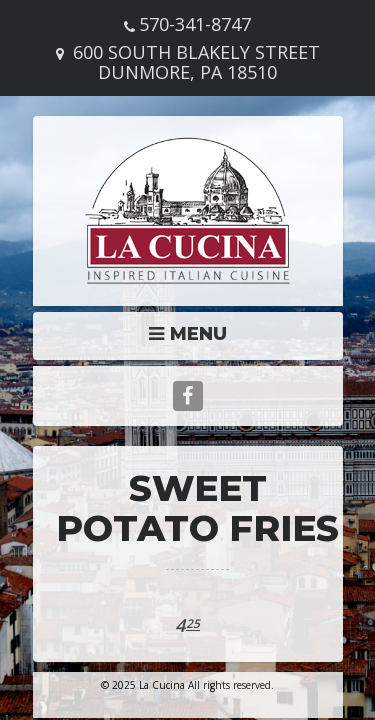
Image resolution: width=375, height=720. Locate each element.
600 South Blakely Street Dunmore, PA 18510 (196, 62)
